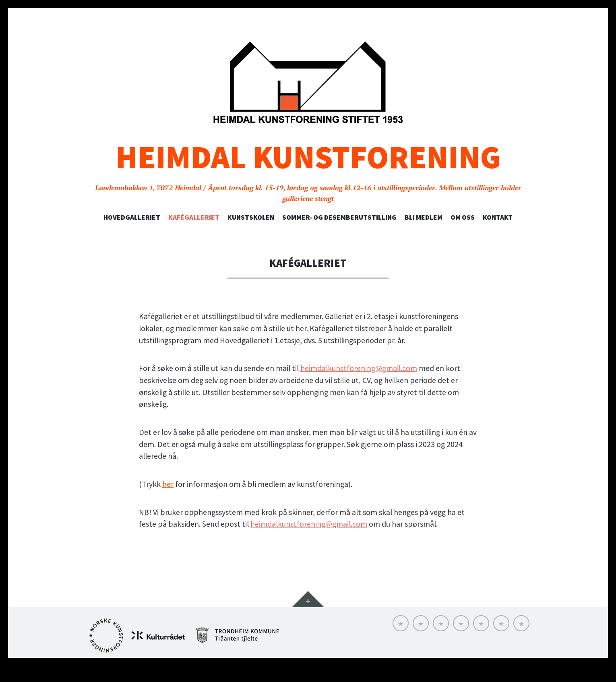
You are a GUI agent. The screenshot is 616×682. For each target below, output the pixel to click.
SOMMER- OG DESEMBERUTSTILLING (339, 217)
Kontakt (498, 217)
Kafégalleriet (194, 217)
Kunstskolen (251, 217)
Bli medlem (424, 217)
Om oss (463, 217)
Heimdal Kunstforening (308, 157)
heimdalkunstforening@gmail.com (359, 368)
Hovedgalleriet (132, 217)
